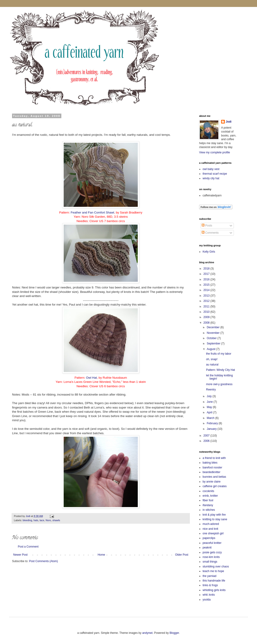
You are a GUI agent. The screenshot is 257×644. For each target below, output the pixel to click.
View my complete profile (215, 152)
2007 (207, 436)
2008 (207, 323)
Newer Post (20, 555)
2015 (207, 285)
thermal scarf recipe (215, 174)
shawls (56, 520)
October (212, 338)
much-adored (211, 524)
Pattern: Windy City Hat (221, 370)
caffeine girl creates (215, 486)
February (213, 423)
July (210, 396)
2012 (207, 301)
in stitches (209, 510)
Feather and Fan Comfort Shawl (92, 212)
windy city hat (211, 178)
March (211, 418)
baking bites (210, 463)
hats (36, 520)
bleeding (27, 520)
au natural (212, 365)
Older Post (182, 555)
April (210, 412)
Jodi (229, 122)
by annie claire (212, 482)
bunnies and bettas (214, 477)
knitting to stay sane (215, 519)
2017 (207, 274)
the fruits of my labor (219, 354)
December (214, 327)
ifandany (208, 505)
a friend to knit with (214, 458)
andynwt (147, 633)
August (212, 349)
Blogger (174, 633)
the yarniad (209, 576)
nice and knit (210, 529)
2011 (207, 307)
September (214, 344)
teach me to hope (213, 571)
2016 (207, 279)
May (210, 407)
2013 (207, 296)
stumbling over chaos (216, 567)
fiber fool (208, 500)
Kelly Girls (209, 252)
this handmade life (214, 581)
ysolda (207, 600)
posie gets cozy (212, 552)
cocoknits (208, 491)
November (214, 333)
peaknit (207, 548)
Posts (207, 226)
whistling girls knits (214, 590)
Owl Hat (92, 378)
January (212, 429)
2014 (207, 290)
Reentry (211, 390)
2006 (207, 441)
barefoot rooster (212, 468)
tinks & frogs (210, 585)
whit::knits (209, 595)
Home (101, 555)
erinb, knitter (210, 496)
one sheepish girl (213, 533)
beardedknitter (212, 472)
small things (210, 562)
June (210, 402)
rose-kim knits (211, 557)
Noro (48, 520)
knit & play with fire (214, 515)
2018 (207, 269)
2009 (207, 317)
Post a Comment (28, 547)
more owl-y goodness (219, 384)
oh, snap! (212, 359)
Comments (210, 233)
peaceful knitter (212, 543)
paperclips (209, 538)
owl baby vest (211, 169)
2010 (207, 312)
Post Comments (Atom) (43, 561)
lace (42, 520)
